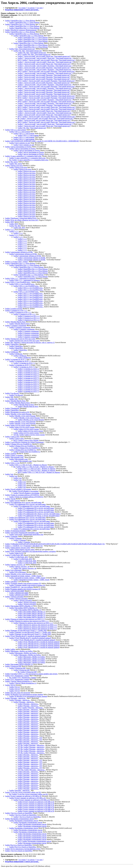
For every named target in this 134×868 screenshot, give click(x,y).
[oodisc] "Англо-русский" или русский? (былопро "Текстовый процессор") (44, 68)
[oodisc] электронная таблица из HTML (19, 252)
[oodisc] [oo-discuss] (12, 393)
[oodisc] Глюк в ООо (12, 437)
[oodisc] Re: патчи (11, 162)
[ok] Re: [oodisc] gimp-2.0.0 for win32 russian (29, 435)
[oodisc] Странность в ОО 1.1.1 (16, 310)
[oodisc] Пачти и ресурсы (14, 165)
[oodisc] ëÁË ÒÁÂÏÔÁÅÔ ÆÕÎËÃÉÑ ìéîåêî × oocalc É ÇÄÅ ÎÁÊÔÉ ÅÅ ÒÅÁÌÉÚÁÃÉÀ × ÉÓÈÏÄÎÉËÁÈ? (42, 141)
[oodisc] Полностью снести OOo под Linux (20, 339)
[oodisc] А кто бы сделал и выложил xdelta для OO (23, 792)
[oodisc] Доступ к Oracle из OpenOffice (19, 813)
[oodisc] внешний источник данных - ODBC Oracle (23, 576)
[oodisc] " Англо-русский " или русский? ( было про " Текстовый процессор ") (45, 58)
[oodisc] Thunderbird (12, 408)
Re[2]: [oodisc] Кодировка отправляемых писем (34, 841)
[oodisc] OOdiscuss (12, 352)
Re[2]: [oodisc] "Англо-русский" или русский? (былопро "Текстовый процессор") (46, 71)
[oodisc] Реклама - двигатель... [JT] (30, 738)
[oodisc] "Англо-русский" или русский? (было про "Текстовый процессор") (44, 56)
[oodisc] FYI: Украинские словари (17, 676)
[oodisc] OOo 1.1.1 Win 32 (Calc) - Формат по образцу (28, 465)
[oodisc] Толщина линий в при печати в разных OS (23, 583)
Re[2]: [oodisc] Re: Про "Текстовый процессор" (34, 54)
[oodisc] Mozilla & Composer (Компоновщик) (21, 30)
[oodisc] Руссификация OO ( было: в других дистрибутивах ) (39, 514)
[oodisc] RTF (9, 222)
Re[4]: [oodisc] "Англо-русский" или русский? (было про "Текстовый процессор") (47, 109)
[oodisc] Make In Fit (16, 553)
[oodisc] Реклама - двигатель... (16, 698)
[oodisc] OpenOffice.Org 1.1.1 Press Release (20, 21)
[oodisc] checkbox (11, 582)
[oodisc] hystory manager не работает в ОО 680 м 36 (23, 796)
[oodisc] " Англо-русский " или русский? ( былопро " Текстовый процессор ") (45, 66)
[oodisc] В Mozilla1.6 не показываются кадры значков (24, 694)
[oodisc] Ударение (11, 536)
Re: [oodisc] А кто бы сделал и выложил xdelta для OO (29, 794)
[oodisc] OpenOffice (12, 344)
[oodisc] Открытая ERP (13, 666)
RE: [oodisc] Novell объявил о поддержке (24, 491)
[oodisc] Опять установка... (15, 455)
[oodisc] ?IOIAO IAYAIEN (14, 597)
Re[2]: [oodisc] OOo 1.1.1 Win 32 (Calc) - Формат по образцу (39, 472)
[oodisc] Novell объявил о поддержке (18, 489)
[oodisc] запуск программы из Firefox (18, 147)
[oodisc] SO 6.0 (10, 685)
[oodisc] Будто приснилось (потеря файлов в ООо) (23, 849)
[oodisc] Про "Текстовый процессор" (22, 49)
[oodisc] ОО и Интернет (13, 570)
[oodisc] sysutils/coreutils (14, 309)
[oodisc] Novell (10, 499)
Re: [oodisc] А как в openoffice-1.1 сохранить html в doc (29, 160)
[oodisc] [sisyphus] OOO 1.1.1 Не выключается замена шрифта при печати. (31, 674)
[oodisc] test (9, 474)
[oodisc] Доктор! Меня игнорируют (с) (19, 681)
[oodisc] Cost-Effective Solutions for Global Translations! (24, 442)
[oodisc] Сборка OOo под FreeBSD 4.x (18, 444)
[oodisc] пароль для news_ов (15, 565)
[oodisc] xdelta (10, 649)
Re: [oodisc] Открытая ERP (27, 672)
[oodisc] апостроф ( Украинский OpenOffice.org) (26, 534)
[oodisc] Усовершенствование (15, 531)
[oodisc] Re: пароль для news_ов (25, 568)
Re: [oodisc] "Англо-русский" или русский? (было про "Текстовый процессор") (46, 118)
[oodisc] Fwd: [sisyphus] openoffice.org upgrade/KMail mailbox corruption (30, 551)
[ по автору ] (31, 8)
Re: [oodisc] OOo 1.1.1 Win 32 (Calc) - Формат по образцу (34, 467)
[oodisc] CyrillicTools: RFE (14, 555)
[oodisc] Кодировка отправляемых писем (19, 819)
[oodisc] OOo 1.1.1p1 (12, 463)
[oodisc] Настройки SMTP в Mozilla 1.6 (19, 606)
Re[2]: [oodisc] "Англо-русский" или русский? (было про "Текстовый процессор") (47, 60)
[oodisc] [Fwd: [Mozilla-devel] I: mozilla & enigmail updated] (26, 636)
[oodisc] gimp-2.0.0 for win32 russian (18, 425)
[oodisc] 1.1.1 (10, 229)
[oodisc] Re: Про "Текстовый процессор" (28, 51)
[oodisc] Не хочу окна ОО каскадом (18, 693)
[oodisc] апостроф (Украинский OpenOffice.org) (22, 533)
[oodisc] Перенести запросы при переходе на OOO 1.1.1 (25, 619)
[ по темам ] (22, 8)
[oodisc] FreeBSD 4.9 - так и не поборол (19, 587)
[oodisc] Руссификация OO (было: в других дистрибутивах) (39, 516)
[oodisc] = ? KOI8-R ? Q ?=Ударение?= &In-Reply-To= (24, 546)
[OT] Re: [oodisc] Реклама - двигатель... (32, 770)
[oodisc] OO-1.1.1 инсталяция (15, 130)
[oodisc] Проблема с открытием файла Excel (21, 218)
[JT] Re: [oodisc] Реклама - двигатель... (31, 745)
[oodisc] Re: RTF (15, 226)
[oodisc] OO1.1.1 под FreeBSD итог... (18, 282)
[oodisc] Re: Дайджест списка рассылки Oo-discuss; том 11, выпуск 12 (30, 342)
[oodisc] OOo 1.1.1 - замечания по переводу (20, 278)
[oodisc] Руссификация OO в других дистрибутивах (23, 502)
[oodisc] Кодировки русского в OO (17, 412)
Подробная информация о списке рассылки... (22, 10)
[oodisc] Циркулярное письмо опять (18, 548)
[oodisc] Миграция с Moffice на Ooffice (19, 651)
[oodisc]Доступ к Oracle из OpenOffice (19, 845)
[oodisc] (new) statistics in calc (20, 143)
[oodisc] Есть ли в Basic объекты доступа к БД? (22, 220)
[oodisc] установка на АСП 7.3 (16, 359)
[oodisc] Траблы (11, 454)
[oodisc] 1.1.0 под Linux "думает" (17, 261)
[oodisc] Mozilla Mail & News (15, 322)
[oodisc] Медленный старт (14, 457)
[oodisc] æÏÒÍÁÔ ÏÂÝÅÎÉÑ (15, 591)
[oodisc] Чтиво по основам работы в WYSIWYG (22, 495)
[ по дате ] (40, 8)
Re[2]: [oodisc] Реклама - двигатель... (31, 708)
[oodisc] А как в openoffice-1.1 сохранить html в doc (23, 156)
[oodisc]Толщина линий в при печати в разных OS (23, 589)
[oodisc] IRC (9, 397)
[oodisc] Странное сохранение (16, 325)
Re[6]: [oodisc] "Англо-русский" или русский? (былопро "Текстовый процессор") (46, 101)
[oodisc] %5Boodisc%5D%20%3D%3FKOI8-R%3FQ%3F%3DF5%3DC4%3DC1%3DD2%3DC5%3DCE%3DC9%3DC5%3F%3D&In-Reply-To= (55, 544)
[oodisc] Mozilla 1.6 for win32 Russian (18, 414)
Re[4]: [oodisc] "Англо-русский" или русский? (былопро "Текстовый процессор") (46, 86)
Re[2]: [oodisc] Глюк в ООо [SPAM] (26, 440)
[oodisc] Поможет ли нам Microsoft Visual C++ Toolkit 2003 (26, 630)
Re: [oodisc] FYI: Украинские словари (23, 678)
